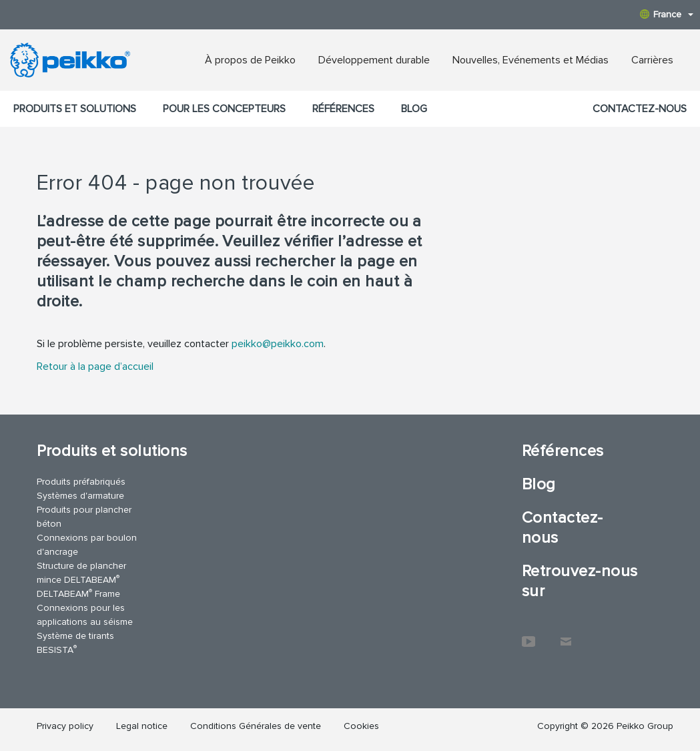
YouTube (529, 635)
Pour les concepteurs (224, 109)
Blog (414, 109)
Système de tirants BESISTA (75, 643)
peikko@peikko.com (278, 344)
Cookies (361, 726)
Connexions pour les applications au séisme (85, 615)
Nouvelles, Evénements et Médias (531, 60)
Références (343, 109)
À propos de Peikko (250, 60)
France (667, 14)
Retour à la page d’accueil (95, 366)
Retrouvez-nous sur (580, 581)
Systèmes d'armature (80, 496)
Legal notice (142, 726)
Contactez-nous (640, 109)
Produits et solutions (75, 109)
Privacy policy (65, 726)
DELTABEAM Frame (78, 593)
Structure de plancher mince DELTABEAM (81, 573)
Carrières (652, 60)
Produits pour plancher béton (84, 517)
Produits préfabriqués (81, 482)
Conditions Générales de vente (256, 726)
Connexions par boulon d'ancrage (87, 545)
